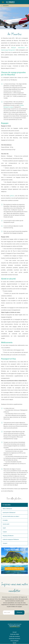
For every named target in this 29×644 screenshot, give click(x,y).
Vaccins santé (6, 524)
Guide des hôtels (15, 634)
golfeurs (12, 196)
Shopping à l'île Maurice (8, 536)
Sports (14, 643)
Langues (5, 532)
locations (17, 636)
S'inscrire (19, 612)
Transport (5, 543)
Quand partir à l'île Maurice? (9, 513)
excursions (17, 639)
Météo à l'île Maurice (7, 509)
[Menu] (3, 2)
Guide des (12, 636)
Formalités (5, 520)
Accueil (15, 632)
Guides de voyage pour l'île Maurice (11, 539)
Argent (4, 528)
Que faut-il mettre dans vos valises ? (11, 516)
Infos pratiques (14, 641)
